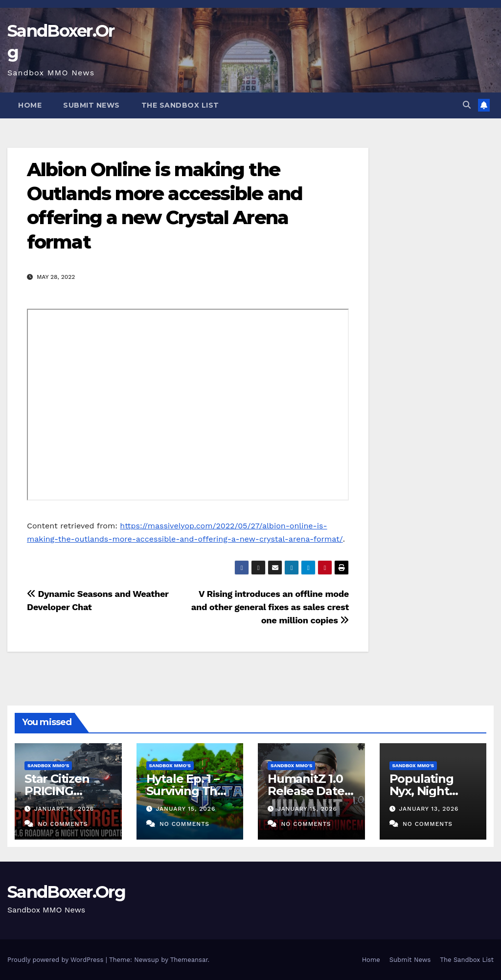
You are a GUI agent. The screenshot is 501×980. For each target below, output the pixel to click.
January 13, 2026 (429, 809)
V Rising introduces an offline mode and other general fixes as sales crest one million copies (270, 607)
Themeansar (189, 960)
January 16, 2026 (64, 809)
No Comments (63, 824)
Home (30, 105)
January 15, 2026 (185, 809)
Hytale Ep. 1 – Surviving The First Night (185, 791)
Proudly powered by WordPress (57, 960)
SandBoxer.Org (66, 892)
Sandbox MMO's (48, 765)
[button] (467, 105)
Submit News (91, 105)
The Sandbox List (180, 105)
